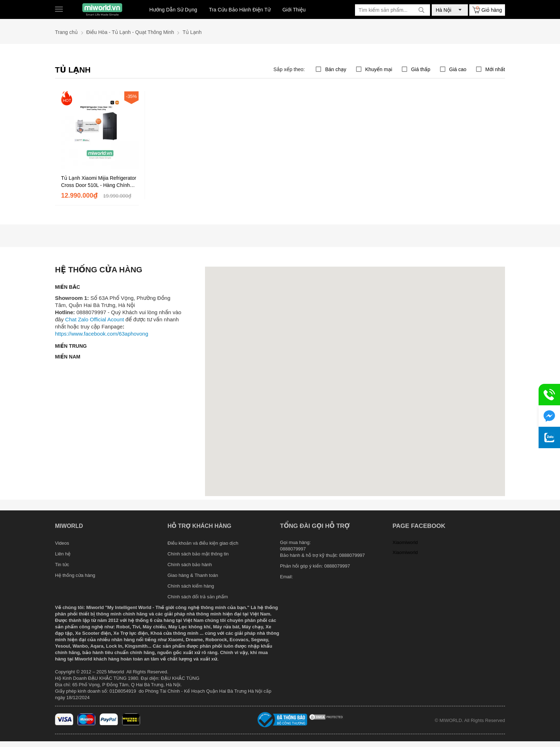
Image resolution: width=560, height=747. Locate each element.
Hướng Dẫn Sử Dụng (173, 10)
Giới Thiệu (294, 10)
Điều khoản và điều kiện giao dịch (203, 543)
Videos (62, 543)
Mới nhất (495, 69)
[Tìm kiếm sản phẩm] (392, 10)
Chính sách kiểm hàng (191, 586)
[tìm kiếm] (421, 10)
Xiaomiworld (405, 542)
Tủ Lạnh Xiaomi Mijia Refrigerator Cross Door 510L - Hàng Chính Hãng (99, 182)
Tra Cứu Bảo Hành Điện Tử (240, 10)
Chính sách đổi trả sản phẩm (198, 597)
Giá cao (458, 69)
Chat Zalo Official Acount (94, 319)
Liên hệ (63, 554)
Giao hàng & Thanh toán (193, 575)
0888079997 (337, 566)
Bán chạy (336, 69)
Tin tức (62, 565)
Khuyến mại (379, 69)
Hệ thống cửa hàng (75, 575)
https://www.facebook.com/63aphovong (102, 334)
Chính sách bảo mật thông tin (198, 554)
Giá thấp (421, 69)
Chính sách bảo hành (190, 565)
